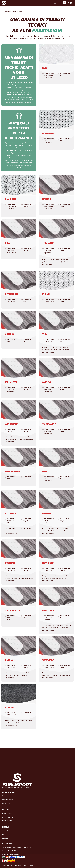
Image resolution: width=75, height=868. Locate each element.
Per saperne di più (48, 264)
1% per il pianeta (8, 817)
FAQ (4, 834)
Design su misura (8, 800)
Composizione (48, 73)
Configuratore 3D (8, 803)
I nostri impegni (7, 813)
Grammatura (64, 73)
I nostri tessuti (7, 821)
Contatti (5, 831)
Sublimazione (6, 796)
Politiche (5, 838)
